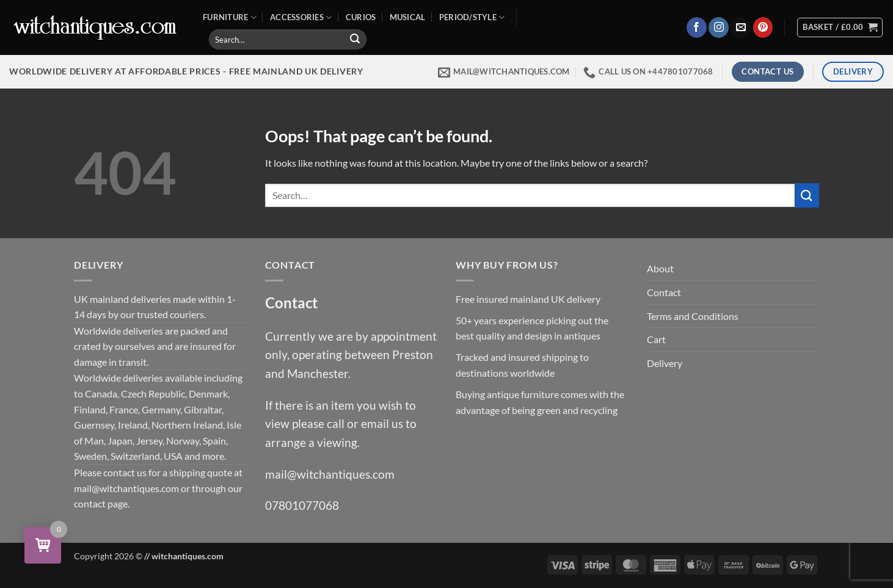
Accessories (301, 17)
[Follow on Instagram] (719, 27)
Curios (361, 17)
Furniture (230, 17)
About (660, 268)
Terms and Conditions (693, 316)
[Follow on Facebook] (697, 27)
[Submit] (355, 40)
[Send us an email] (741, 27)
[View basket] (840, 27)
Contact (664, 292)
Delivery (665, 363)
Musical (408, 17)
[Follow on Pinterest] (763, 27)
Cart (656, 339)
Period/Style (472, 17)
